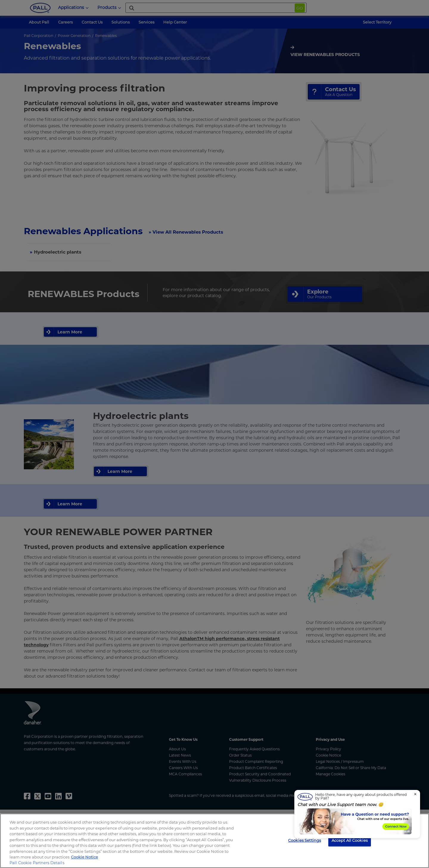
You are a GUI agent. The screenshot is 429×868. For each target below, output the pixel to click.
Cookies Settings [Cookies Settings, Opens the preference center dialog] (304, 840)
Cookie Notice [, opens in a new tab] (84, 857)
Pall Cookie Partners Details (37, 863)
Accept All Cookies (350, 840)
